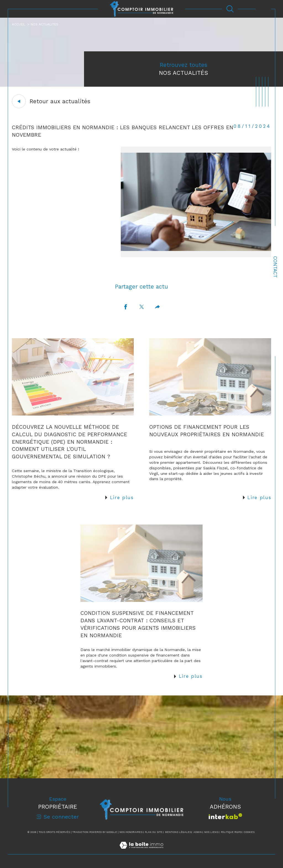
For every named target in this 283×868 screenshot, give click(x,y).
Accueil (19, 24)
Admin (198, 832)
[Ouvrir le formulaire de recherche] (230, 9)
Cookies (249, 832)
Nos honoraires (131, 832)
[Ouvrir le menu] (263, 9)
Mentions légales (178, 832)
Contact (275, 267)
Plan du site (154, 832)
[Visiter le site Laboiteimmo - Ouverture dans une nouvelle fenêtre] (141, 851)
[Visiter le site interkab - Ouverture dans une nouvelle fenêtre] (225, 816)
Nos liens (211, 832)
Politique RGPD (231, 832)
